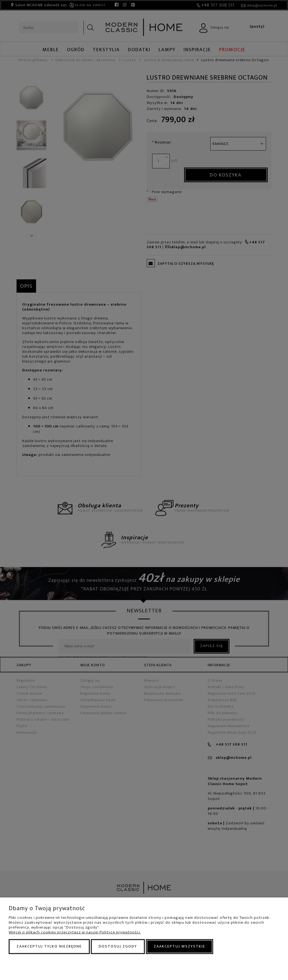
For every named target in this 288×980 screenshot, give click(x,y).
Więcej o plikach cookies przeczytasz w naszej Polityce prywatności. (75, 932)
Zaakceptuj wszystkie (180, 946)
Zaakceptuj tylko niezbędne (49, 946)
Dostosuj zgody (118, 946)
